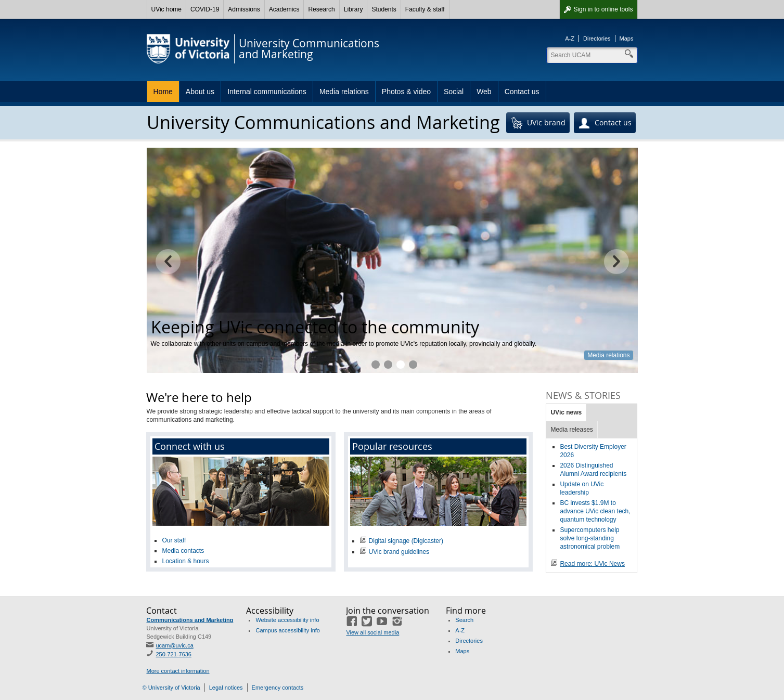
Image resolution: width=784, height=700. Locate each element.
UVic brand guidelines (399, 552)
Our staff (174, 540)
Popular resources (392, 446)
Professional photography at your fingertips (413, 365)
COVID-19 (205, 9)
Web (484, 92)
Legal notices (226, 688)
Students (384, 9)
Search (464, 620)
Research (321, 9)
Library (354, 9)
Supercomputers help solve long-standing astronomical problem (590, 538)
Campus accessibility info (288, 630)
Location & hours (185, 561)
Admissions (244, 9)
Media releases (571, 430)
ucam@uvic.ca (174, 645)
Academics (284, 9)
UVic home (166, 9)
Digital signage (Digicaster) (406, 541)
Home (163, 92)
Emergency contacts (278, 688)
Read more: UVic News (592, 564)
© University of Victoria (171, 688)
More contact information (178, 671)
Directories (597, 38)
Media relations (344, 92)
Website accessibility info (287, 620)
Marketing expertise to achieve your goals (376, 365)
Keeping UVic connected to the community (401, 365)
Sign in (603, 9)
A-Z (570, 38)
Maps (627, 38)
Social (454, 92)
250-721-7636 (173, 654)
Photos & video (406, 92)
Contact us (522, 92)
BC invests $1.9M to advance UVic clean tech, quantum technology (595, 511)
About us (200, 92)
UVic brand (538, 123)
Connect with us (190, 446)
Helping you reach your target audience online (388, 365)
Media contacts (183, 551)
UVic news (566, 412)
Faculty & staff (425, 9)
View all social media (372, 632)
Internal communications (267, 92)
